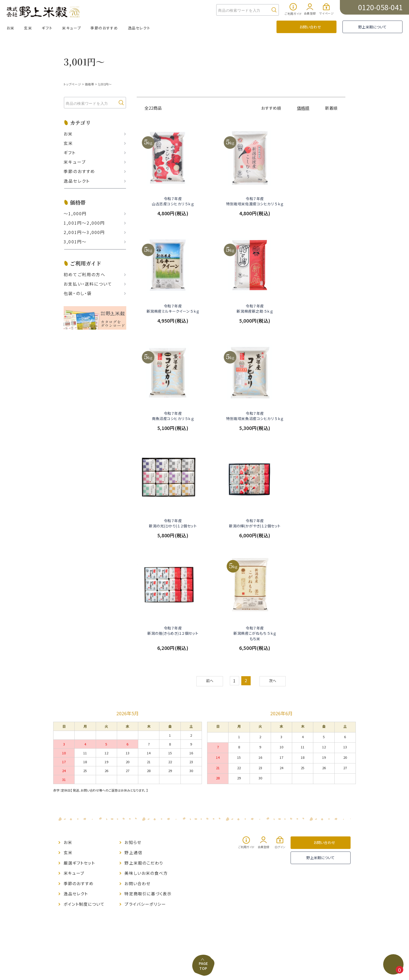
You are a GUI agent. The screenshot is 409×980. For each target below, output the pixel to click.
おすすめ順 (271, 108)
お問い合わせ (310, 27)
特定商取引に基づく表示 (148, 782)
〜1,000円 (75, 213)
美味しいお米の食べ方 (146, 762)
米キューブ (71, 28)
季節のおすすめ (104, 28)
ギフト (47, 28)
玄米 (28, 28)
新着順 (331, 108)
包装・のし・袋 (78, 293)
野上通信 (133, 742)
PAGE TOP (204, 842)
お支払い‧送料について (88, 283)
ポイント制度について (84, 791)
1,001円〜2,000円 (84, 223)
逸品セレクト (139, 28)
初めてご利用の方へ (85, 274)
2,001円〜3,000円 (84, 232)
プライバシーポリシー (145, 791)
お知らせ (133, 732)
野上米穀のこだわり (144, 752)
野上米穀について (372, 27)
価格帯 (89, 84)
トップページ (72, 84)
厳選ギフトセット (79, 752)
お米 (10, 28)
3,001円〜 (75, 242)
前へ (209, 572)
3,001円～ (105, 84)
